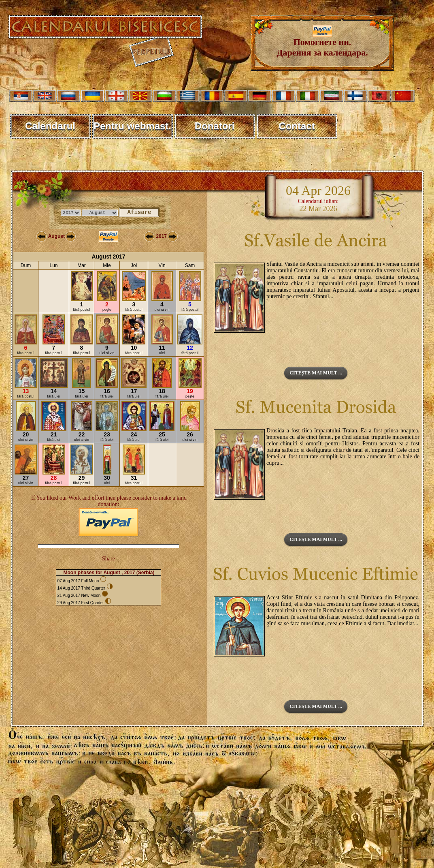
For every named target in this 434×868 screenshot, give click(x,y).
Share (108, 559)
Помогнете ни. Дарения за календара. (322, 43)
